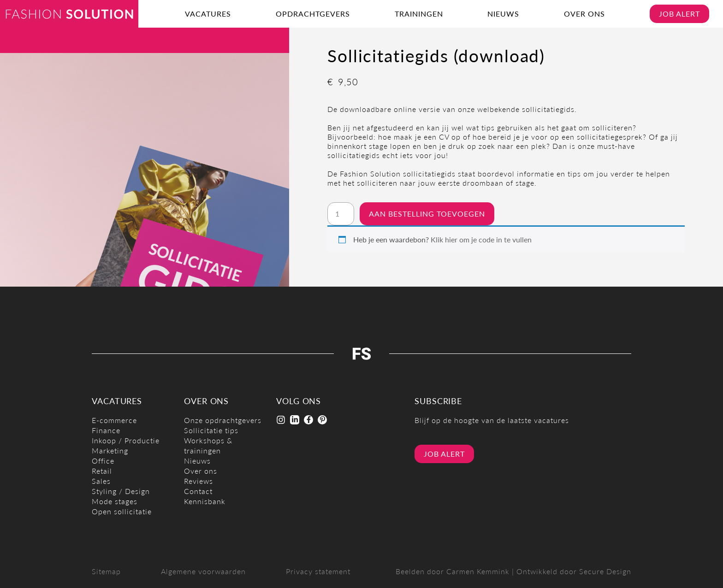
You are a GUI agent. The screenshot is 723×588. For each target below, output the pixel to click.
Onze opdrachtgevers (223, 420)
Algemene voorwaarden (203, 571)
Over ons (584, 14)
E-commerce (114, 420)
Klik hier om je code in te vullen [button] (481, 239)
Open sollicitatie (122, 511)
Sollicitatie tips (211, 430)
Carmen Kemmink (478, 571)
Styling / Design (121, 491)
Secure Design (605, 571)
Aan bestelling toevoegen (427, 214)
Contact (198, 491)
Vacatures (208, 14)
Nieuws (503, 14)
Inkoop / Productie (126, 440)
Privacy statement (318, 571)
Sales (101, 481)
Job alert (679, 14)
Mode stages (115, 501)
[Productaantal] (341, 214)
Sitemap (106, 571)
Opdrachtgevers (313, 14)
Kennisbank (205, 501)
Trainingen (419, 14)
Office (103, 461)
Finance (106, 430)
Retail (102, 471)
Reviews (199, 481)
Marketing (110, 450)
